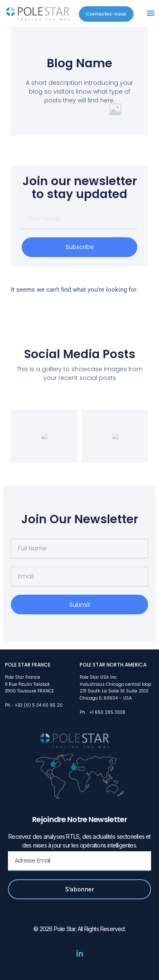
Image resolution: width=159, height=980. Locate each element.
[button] (151, 13)
